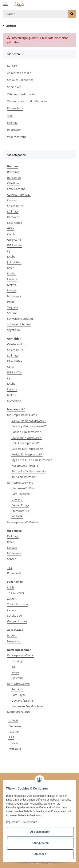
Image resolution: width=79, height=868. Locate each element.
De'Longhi (18, 661)
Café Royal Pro (21, 494)
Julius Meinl (14, 262)
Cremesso (15, 726)
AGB (10, 115)
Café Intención (16, 344)
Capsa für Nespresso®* (26, 432)
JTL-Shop (47, 863)
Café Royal (14, 183)
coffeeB (13, 720)
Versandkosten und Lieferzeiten (27, 101)
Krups (15, 672)
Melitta (12, 285)
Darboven (13, 217)
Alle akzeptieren (40, 832)
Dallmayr (13, 211)
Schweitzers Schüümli (21, 319)
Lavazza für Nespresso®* (27, 449)
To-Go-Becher (16, 593)
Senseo (12, 559)
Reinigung (15, 749)
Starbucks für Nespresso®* (29, 471)
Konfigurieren (40, 843)
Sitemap (12, 123)
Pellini (11, 302)
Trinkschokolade (17, 604)
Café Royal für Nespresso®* (29, 426)
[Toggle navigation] (5, 2)
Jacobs (11, 256)
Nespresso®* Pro (23, 488)
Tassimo (14, 732)
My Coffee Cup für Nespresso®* (32, 460)
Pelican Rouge (20, 505)
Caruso (12, 200)
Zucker (11, 599)
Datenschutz (15, 108)
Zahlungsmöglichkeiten (22, 94)
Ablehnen (40, 854)
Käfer (10, 268)
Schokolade (14, 616)
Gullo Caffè (14, 240)
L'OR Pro (17, 499)
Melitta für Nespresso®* (27, 454)
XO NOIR (17, 516)
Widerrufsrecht (17, 137)
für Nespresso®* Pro (20, 483)
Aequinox (18, 689)
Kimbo (11, 273)
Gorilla (11, 234)
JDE (14, 667)
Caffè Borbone (16, 189)
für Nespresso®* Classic (22, 415)
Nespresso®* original (25, 466)
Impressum (14, 130)
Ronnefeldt (14, 573)
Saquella (12, 307)
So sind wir (14, 87)
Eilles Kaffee (15, 223)
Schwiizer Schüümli (19, 324)
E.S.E (11, 737)
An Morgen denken (19, 73)
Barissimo (13, 172)
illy (9, 251)
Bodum (12, 635)
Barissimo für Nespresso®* (29, 421)
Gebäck (12, 610)
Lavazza (12, 279)
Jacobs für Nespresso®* (27, 437)
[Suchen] (35, 14)
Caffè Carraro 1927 (19, 195)
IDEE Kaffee (14, 245)
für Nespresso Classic (20, 655)
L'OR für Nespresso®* (25, 443)
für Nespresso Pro (18, 684)
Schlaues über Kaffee (20, 80)
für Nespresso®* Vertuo (22, 522)
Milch (11, 587)
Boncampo (14, 178)
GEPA (11, 228)
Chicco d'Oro (15, 206)
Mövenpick (14, 296)
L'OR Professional (23, 701)
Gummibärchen (17, 621)
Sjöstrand (18, 678)
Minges (12, 290)
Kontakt (12, 66)
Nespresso (14, 641)
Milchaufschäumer (19, 712)
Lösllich (13, 743)
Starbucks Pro (20, 511)
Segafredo (13, 330)
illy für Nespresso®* (24, 477)
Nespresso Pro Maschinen (28, 706)
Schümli (12, 313)
